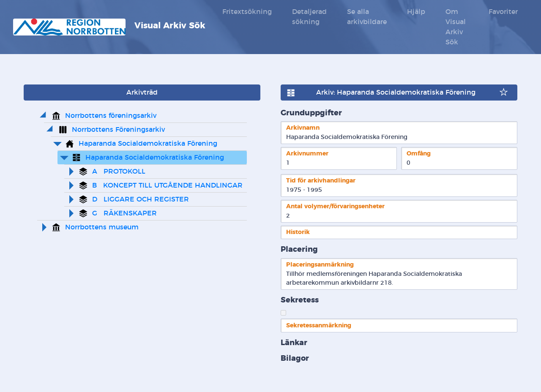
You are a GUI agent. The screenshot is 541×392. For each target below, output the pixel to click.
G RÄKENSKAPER (124, 213)
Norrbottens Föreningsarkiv (118, 130)
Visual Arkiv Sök (109, 27)
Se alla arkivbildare (367, 17)
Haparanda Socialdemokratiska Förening (148, 144)
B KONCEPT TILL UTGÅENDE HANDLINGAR (167, 185)
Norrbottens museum (102, 227)
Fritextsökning (247, 12)
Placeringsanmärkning (320, 265)
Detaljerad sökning (309, 17)
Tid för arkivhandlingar (321, 181)
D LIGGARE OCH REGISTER (141, 199)
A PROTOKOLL (119, 171)
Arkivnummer (307, 154)
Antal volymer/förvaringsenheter (335, 206)
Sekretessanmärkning (319, 325)
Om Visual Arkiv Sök (456, 27)
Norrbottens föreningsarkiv (111, 116)
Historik (298, 232)
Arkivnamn (303, 128)
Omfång (419, 154)
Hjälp (416, 12)
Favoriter (503, 12)
